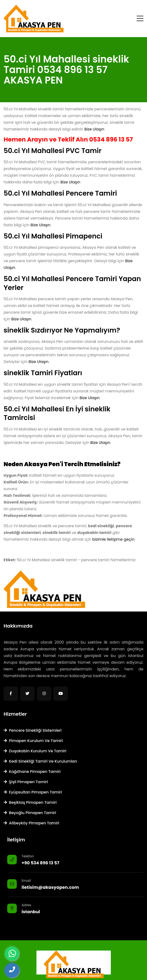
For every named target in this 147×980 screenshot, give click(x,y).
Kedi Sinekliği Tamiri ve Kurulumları (40, 761)
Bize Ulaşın (94, 129)
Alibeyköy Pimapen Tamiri (31, 823)
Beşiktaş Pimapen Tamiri (30, 802)
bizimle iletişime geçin (113, 539)
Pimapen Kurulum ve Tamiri (33, 741)
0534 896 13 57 (111, 139)
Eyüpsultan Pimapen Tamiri (33, 792)
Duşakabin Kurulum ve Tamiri (35, 751)
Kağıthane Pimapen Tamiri (32, 772)
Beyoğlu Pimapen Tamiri (30, 813)
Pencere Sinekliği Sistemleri (33, 730)
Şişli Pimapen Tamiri (26, 782)
